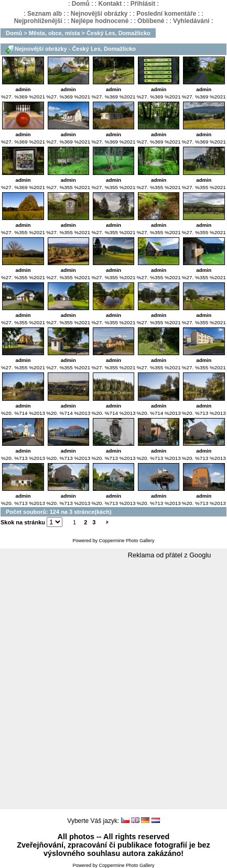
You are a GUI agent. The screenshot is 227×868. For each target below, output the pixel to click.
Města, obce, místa (55, 33)
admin (23, 89)
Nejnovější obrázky (99, 14)
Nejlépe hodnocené (100, 21)
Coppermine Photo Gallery (126, 541)
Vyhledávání (191, 21)
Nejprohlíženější (38, 21)
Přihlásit (143, 4)
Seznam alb (45, 14)
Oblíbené (151, 21)
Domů (81, 4)
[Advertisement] (114, 685)
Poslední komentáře (166, 14)
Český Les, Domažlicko (118, 33)
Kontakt (110, 4)
